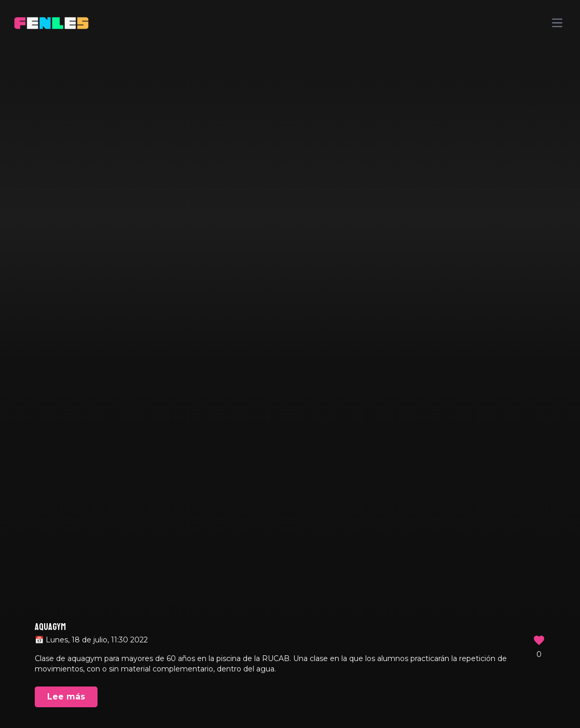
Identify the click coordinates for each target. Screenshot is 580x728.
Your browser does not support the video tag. (290, 364)
